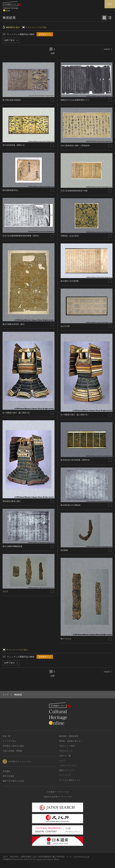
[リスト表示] (110, 18)
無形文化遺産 (8, 776)
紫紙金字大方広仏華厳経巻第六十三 (75, 100)
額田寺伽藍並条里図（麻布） (14, 324)
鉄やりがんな (66, 639)
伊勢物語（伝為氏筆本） (71, 236)
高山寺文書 (65, 326)
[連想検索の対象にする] (52, 100)
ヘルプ (62, 761)
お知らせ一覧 (65, 756)
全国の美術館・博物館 (12, 751)
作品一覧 (6, 736)
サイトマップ (65, 775)
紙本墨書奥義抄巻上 (11, 190)
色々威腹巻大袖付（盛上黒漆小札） (17, 413)
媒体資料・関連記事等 (69, 736)
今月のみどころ (66, 751)
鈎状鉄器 (64, 550)
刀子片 (5, 591)
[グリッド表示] (104, 18)
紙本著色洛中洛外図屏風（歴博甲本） (76, 460)
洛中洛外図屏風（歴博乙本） (14, 145)
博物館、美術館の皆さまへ (71, 741)
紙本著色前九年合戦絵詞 (71, 505)
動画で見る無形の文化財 (13, 781)
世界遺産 (6, 771)
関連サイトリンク (67, 770)
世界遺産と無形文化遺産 (13, 746)
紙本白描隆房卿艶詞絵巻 (12, 546)
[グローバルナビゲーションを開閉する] (110, 4)
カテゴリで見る (9, 741)
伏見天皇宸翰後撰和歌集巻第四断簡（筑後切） (21, 236)
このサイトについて (68, 765)
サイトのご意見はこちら (70, 780)
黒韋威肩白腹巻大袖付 (12, 501)
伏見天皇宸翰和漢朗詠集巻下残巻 (74, 191)
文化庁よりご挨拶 (67, 746)
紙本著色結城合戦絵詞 (12, 100)
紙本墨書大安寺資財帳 (70, 281)
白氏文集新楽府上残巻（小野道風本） (76, 145)
